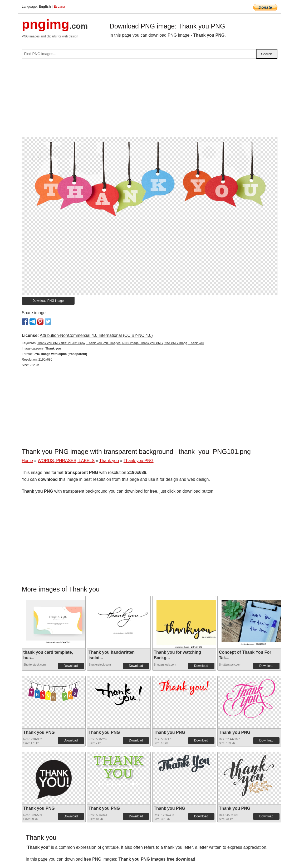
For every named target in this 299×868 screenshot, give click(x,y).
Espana (59, 6)
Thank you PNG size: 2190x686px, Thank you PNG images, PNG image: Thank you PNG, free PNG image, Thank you (121, 343)
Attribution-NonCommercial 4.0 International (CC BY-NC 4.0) (96, 335)
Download (71, 666)
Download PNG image (48, 301)
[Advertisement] (150, 100)
